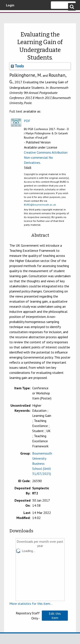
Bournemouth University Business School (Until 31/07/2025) (42, 463)
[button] (55, 616)
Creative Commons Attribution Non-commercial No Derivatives (46, 157)
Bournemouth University (10, 16)
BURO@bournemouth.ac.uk (40, 205)
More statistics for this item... (31, 604)
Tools (17, 66)
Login (10, 5)
